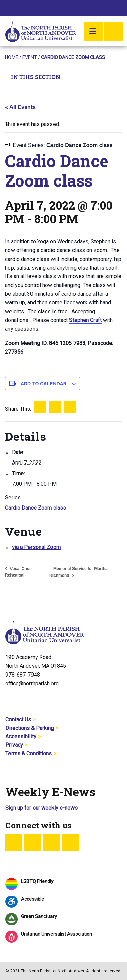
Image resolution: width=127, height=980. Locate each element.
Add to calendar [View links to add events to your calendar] (44, 384)
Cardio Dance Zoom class (36, 508)
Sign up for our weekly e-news (41, 808)
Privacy (14, 745)
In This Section (64, 77)
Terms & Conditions (29, 753)
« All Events (20, 107)
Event (30, 57)
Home (12, 57)
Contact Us (18, 720)
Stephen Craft (85, 320)
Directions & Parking (30, 728)
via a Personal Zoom (36, 547)
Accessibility (21, 737)
